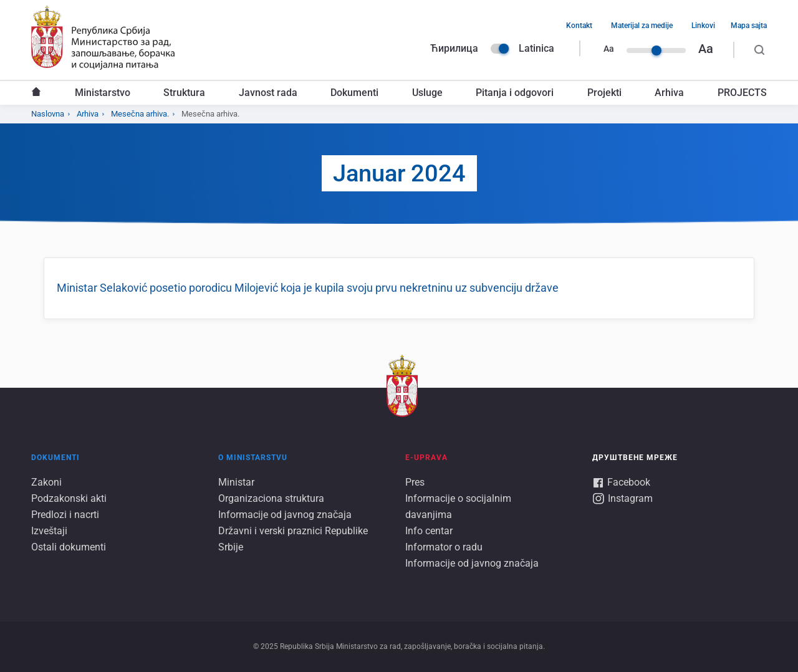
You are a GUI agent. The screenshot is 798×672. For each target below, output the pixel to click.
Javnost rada (268, 93)
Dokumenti (354, 93)
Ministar (236, 482)
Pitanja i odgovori (515, 93)
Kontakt (579, 26)
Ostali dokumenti (69, 547)
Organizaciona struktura (271, 498)
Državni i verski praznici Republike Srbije (293, 539)
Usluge (427, 93)
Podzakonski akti (69, 498)
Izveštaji (49, 531)
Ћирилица (454, 48)
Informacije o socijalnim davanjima (458, 506)
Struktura (184, 93)
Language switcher (500, 49)
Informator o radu (444, 547)
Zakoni (46, 482)
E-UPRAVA (426, 458)
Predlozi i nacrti (65, 515)
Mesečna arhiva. (140, 114)
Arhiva (669, 93)
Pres (415, 482)
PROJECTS (742, 93)
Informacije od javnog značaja (285, 515)
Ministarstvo (103, 93)
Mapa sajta (749, 26)
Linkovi (703, 26)
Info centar (429, 531)
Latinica (536, 48)
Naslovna (36, 93)
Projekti (604, 93)
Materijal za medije (642, 26)
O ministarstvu (253, 458)
